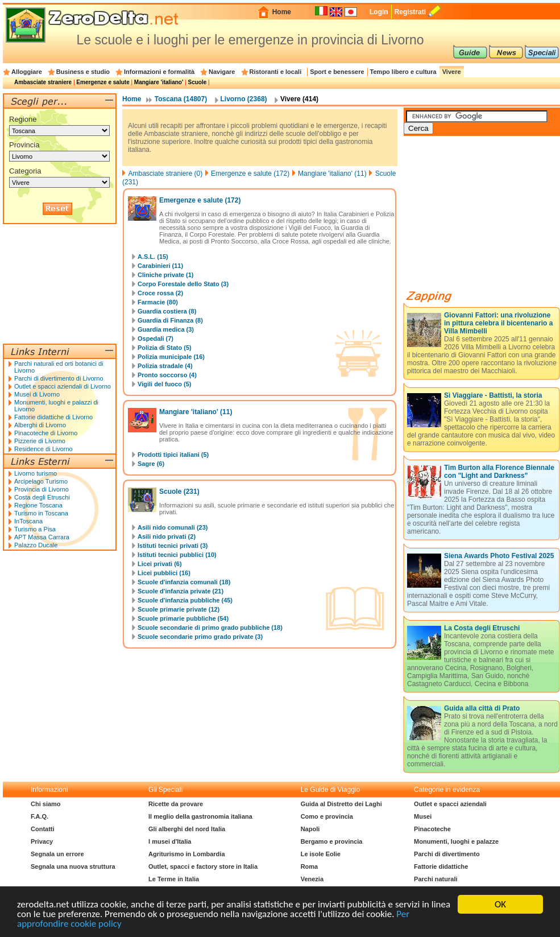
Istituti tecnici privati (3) (173, 546)
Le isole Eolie (321, 854)
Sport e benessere (337, 72)
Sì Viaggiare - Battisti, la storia (493, 395)
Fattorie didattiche (441, 866)
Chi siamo (46, 804)
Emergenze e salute (103, 82)
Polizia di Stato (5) (165, 348)
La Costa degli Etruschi (482, 628)
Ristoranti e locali (276, 72)
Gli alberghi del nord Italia (187, 829)
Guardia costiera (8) (167, 311)
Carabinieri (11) (160, 266)
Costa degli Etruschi (42, 497)
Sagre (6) (151, 464)
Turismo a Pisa (35, 529)
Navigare (222, 72)
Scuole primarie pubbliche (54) (183, 618)
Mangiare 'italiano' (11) (332, 174)
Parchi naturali (435, 879)
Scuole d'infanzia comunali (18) (184, 582)
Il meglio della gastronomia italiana (200, 816)
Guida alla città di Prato (482, 708)
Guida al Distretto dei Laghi (341, 804)
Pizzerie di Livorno (40, 441)
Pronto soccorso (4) (167, 375)
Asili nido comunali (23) (173, 527)
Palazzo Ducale (36, 545)
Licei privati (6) (160, 564)
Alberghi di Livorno (40, 425)
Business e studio (83, 72)
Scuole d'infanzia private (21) (181, 591)
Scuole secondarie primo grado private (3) (200, 637)
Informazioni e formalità (159, 72)
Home (282, 12)
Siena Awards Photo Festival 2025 (499, 556)
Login (379, 12)
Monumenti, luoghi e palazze (456, 841)
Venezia (312, 879)
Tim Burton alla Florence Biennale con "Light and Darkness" (499, 472)
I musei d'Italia (170, 841)
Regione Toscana (38, 505)
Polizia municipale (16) (171, 357)
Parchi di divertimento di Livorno (59, 378)
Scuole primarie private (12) (179, 609)
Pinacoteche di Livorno (46, 433)
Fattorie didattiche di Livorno (53, 417)
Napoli (310, 829)
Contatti (43, 829)
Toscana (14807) (181, 99)
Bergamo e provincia (332, 841)
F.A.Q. (40, 816)
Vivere (452, 72)
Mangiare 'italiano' (159, 82)
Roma (310, 866)
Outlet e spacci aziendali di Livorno (63, 386)
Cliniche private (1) (165, 275)
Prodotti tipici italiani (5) (173, 455)
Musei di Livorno (37, 394)
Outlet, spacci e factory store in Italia (203, 866)
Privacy (42, 841)
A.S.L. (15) (153, 257)
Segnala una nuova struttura (73, 866)
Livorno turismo (36, 473)
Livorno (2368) (244, 99)
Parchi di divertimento (447, 854)
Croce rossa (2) (160, 293)
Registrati (410, 12)
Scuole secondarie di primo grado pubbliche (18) (210, 628)
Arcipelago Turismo (41, 481)
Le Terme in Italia (174, 879)
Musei (423, 816)
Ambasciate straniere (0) (165, 174)
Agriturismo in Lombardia (186, 854)
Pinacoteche (432, 829)
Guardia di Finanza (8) (170, 320)
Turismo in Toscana (41, 513)
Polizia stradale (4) (165, 366)
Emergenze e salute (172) (250, 174)
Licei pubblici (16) (164, 573)
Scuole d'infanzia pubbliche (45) (185, 600)
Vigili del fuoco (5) (165, 384)
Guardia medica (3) (166, 329)
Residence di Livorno (43, 449)
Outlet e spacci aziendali (450, 804)
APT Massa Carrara (42, 537)
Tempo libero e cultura (403, 72)
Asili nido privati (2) (167, 536)
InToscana (28, 521)
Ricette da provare (176, 804)
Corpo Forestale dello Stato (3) (183, 284)
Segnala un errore (57, 854)
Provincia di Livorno (42, 489)
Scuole (197, 82)
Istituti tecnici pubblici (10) (177, 555)
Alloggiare (27, 72)
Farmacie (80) (158, 302)
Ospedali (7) (155, 339)
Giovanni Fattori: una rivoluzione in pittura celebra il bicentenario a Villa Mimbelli (498, 323)
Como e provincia (327, 816)
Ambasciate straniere (43, 82)
